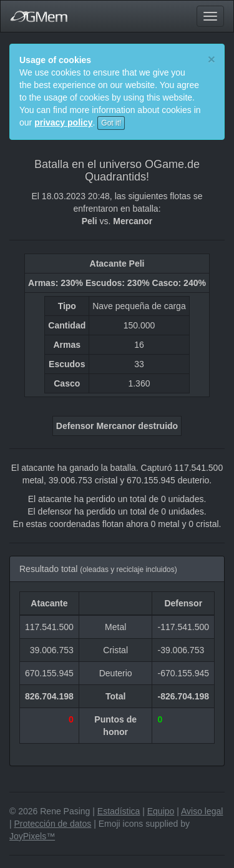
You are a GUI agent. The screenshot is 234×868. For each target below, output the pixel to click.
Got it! (111, 123)
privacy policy (63, 122)
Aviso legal (202, 811)
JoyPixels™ (32, 836)
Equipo (161, 811)
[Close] (212, 59)
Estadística (119, 811)
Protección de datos (53, 824)
